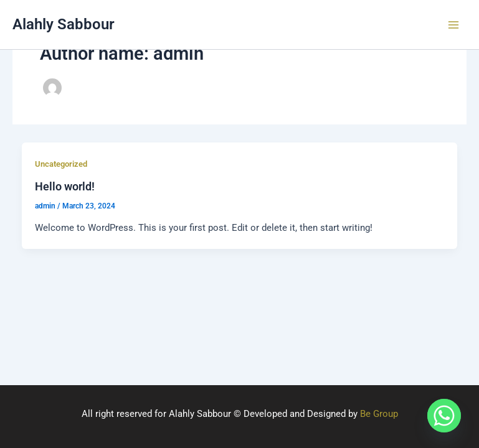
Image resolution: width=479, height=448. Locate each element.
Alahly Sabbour (64, 24)
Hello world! (65, 186)
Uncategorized (61, 164)
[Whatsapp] (444, 416)
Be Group (379, 414)
